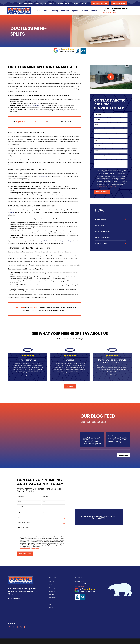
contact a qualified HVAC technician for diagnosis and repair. (54, 241)
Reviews (51, 601)
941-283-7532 (110, 12)
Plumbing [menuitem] (54, 11)
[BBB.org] (13, 627)
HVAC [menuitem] (46, 11)
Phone (97, 125)
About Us (52, 581)
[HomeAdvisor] (17, 627)
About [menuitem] (38, 11)
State (96, 151)
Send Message (102, 192)
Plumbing (52, 588)
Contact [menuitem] (94, 11)
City (96, 140)
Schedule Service (100, 3)
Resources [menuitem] (65, 11)
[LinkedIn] (25, 627)
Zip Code (97, 145)
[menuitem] (109, 219)
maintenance (43, 176)
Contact (51, 608)
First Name (98, 114)
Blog (50, 604)
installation (46, 285)
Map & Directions (80, 586)
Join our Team (119, 3)
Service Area (52, 598)
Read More (70, 386)
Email (96, 130)
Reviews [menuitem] (85, 11)
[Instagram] (21, 627)
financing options (33, 105)
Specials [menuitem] (75, 11)
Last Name (98, 119)
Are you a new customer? (102, 156)
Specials (51, 594)
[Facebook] (9, 627)
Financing (52, 591)
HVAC (50, 584)
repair (12, 212)
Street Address (99, 135)
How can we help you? (101, 161)
